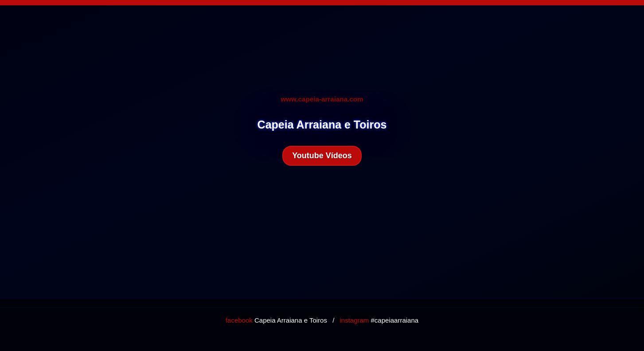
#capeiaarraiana (379, 320)
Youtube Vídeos (322, 156)
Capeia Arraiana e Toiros (276, 320)
